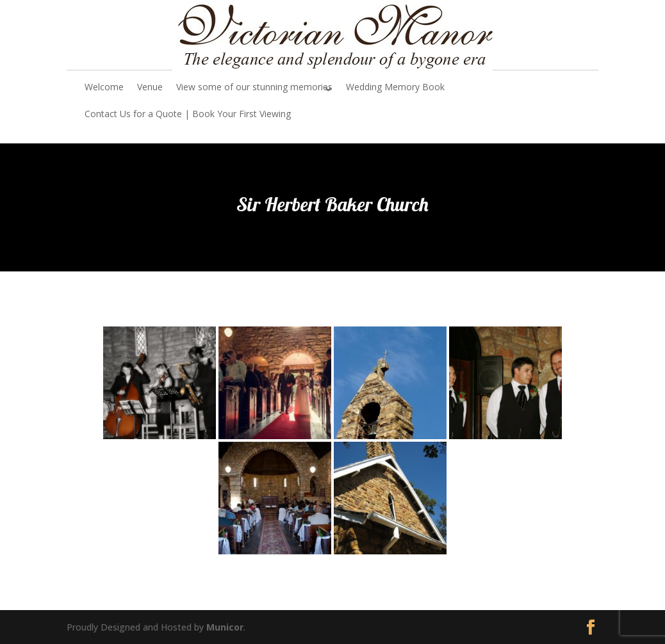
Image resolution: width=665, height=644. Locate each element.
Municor (225, 627)
